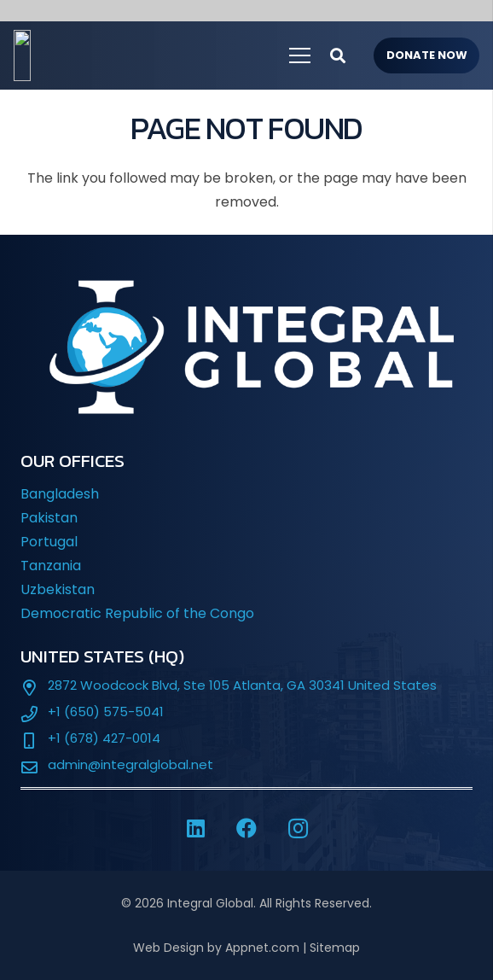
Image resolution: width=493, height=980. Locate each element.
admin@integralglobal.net (130, 764)
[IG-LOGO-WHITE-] (115, 55)
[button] (338, 55)
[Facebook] (246, 828)
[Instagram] (298, 828)
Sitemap (335, 948)
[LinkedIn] (195, 828)
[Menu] (300, 55)
